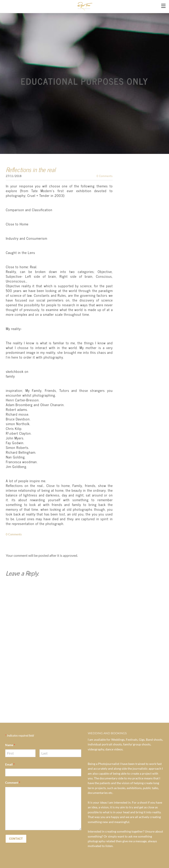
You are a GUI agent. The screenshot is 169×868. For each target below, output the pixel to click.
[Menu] (164, 5)
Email (10, 764)
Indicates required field (20, 735)
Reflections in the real (31, 169)
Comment (13, 783)
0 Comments (105, 176)
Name (10, 745)
